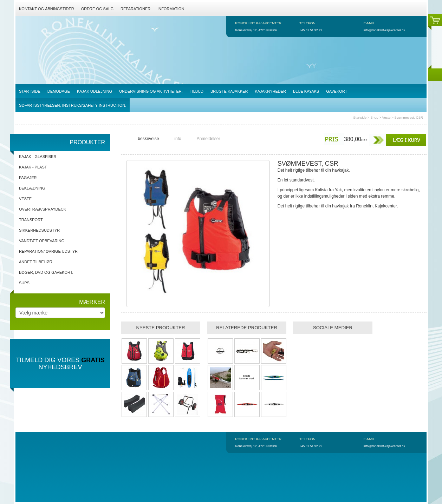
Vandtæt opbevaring (42, 241)
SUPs (24, 283)
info (178, 139)
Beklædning (32, 188)
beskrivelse (148, 139)
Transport (31, 220)
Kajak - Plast (33, 167)
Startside (360, 117)
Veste (386, 117)
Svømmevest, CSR (409, 117)
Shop (374, 117)
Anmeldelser (209, 139)
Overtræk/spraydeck (43, 209)
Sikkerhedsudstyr (39, 230)
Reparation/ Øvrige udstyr (48, 251)
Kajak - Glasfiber (38, 157)
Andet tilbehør (36, 262)
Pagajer (28, 178)
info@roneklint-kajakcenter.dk (384, 30)
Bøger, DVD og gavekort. (46, 272)
